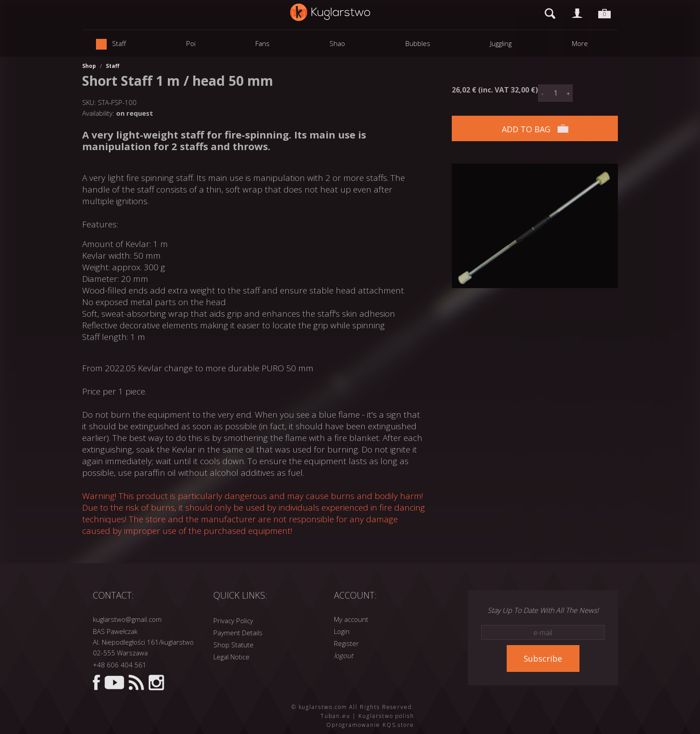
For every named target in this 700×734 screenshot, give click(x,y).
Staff (112, 66)
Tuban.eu (335, 716)
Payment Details (238, 633)
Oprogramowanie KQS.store (370, 725)
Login (342, 631)
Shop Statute (233, 645)
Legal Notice (231, 657)
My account (351, 619)
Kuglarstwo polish (386, 716)
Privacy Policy (233, 621)
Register (346, 643)
